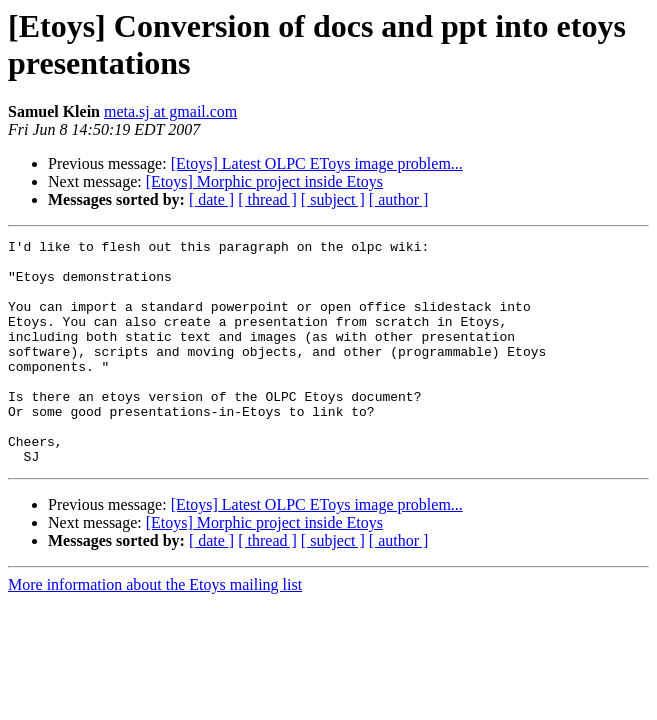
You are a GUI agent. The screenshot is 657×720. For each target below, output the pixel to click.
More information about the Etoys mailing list (155, 629)
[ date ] (211, 199)
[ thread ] (267, 199)
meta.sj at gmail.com (170, 111)
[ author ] (399, 199)
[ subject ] (333, 199)
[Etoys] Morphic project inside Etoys (264, 181)
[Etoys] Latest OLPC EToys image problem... (317, 163)
